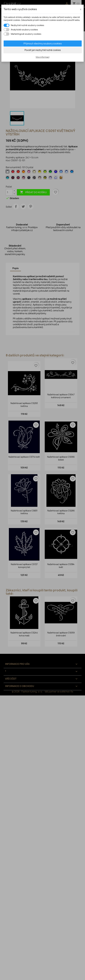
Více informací (42, 57)
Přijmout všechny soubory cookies (43, 44)
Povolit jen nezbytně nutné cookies (43, 50)
